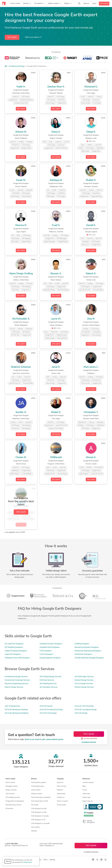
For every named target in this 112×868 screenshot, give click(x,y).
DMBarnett (56, 457)
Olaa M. (91, 319)
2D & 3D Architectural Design (51, 710)
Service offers (36, 790)
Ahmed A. (91, 457)
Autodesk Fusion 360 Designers (17, 658)
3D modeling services (13, 797)
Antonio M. (21, 132)
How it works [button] (10, 779)
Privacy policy (62, 805)
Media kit (60, 790)
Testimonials (61, 794)
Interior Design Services (14, 687)
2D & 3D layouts (46, 706)
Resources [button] (86, 779)
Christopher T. (91, 412)
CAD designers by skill (39, 809)
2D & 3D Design (81, 713)
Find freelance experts (39, 783)
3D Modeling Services (48, 684)
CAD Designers (46, 651)
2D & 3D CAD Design (48, 713)
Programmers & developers (15, 801)
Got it (8, 861)
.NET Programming (12, 706)
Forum (85, 790)
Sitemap (34, 831)
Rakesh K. (91, 274)
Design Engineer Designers (50, 658)
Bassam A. (56, 274)
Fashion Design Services (84, 687)
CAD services (10, 794)
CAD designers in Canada (40, 816)
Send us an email (32, 739)
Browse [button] (34, 779)
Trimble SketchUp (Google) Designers (89, 658)
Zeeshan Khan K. (56, 87)
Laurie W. (56, 319)
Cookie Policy (27, 862)
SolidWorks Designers (83, 654)
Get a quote (104, 3)
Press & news (62, 786)
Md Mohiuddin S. (21, 319)
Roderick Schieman (21, 367)
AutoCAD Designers (13, 654)
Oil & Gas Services (47, 680)
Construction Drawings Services (17, 680)
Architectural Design (17, 66)
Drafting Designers (82, 644)
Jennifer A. (21, 412)
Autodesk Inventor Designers (51, 644)
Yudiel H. (21, 87)
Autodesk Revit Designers (50, 647)
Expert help (86, 797)
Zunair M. (21, 180)
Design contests (11, 790)
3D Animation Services (49, 687)
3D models (35, 805)
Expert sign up (88, 801)
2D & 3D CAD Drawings (84, 706)
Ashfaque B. (56, 180)
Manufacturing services (14, 805)
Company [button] (60, 779)
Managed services (12, 786)
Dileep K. (91, 132)
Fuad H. (56, 225)
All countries (35, 827)
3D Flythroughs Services (84, 677)
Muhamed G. (91, 87)
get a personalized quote (53, 739)
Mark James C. (91, 367)
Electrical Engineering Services (17, 684)
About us (60, 783)
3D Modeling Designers (14, 647)
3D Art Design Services (84, 684)
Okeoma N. (21, 225)
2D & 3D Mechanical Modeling (16, 713)
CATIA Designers (46, 654)
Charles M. (21, 457)
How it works (10, 783)
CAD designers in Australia (40, 823)
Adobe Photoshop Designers (16, 651)
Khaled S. (56, 412)
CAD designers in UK (38, 820)
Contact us (61, 797)
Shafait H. (91, 180)
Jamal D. (56, 367)
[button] (27, 4)
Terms (45, 860)
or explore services (89, 742)
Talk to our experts (33, 37)
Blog (84, 786)
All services (9, 809)
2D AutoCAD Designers (14, 644)
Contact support (88, 783)
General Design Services (84, 680)
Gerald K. (91, 225)
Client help (86, 794)
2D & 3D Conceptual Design (86, 710)
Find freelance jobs (38, 786)
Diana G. (56, 132)
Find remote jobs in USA (40, 801)
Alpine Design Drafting (21, 274)
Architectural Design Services (16, 677)
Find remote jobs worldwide (41, 797)
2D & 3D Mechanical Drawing (16, 710)
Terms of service (62, 801)
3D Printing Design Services (51, 677)
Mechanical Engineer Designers (87, 647)
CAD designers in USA (39, 812)
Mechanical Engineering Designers (88, 651)
